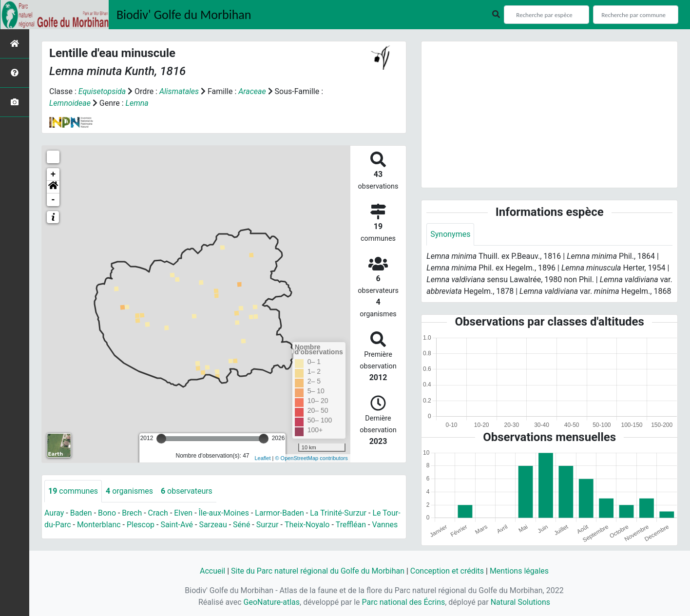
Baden (81, 513)
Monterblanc (99, 525)
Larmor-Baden (280, 513)
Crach (158, 513)
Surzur (268, 525)
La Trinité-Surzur (339, 513)
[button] (53, 187)
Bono (107, 513)
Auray (54, 513)
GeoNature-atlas (271, 602)
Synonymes (450, 234)
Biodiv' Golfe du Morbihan (184, 15)
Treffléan (351, 525)
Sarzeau (213, 525)
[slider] (161, 439)
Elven (184, 513)
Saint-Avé (177, 525)
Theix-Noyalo (307, 525)
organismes (129, 491)
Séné (242, 525)
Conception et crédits (447, 571)
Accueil (212, 571)
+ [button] (53, 174)
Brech (132, 513)
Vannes (385, 525)
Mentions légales (519, 571)
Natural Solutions (521, 602)
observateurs (187, 491)
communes (73, 491)
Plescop (141, 525)
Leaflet (262, 458)
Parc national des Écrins (403, 602)
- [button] (53, 200)
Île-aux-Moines (224, 513)
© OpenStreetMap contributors (311, 458)
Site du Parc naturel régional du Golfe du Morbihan (317, 571)
